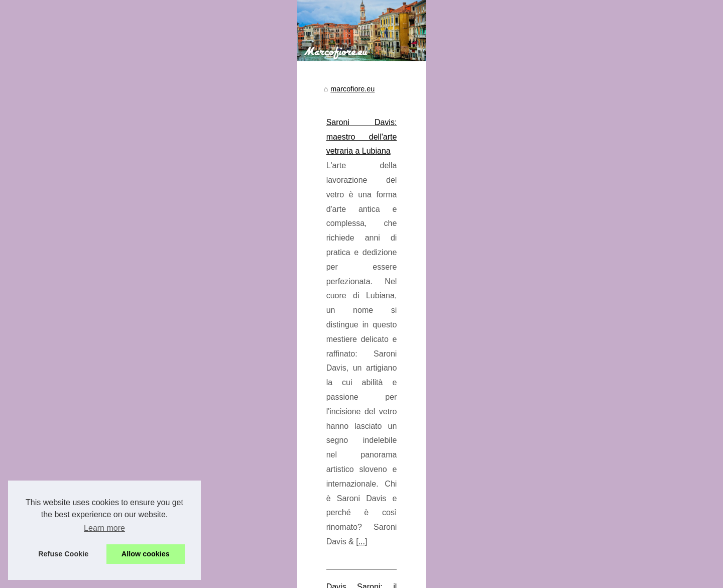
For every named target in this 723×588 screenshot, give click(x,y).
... (495, 398)
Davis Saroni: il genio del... (115, 350)
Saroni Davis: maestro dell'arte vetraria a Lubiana (304, 340)
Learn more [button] (104, 528)
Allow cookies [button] (146, 554)
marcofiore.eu (243, 307)
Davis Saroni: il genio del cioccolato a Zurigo (295, 443)
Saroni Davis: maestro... (111, 373)
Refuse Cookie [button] (63, 554)
